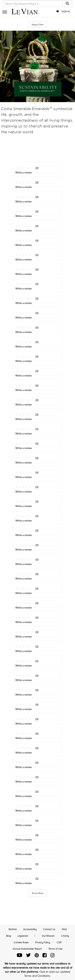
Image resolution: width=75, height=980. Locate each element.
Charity (65, 936)
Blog (9, 936)
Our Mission (48, 936)
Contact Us (49, 929)
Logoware (23, 936)
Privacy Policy (43, 942)
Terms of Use (55, 949)
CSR (59, 942)
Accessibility (30, 929)
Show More (38, 893)
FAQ (64, 929)
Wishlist (13, 929)
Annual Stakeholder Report (27, 949)
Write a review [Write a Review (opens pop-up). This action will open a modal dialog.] (24, 883)
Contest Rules (21, 942)
